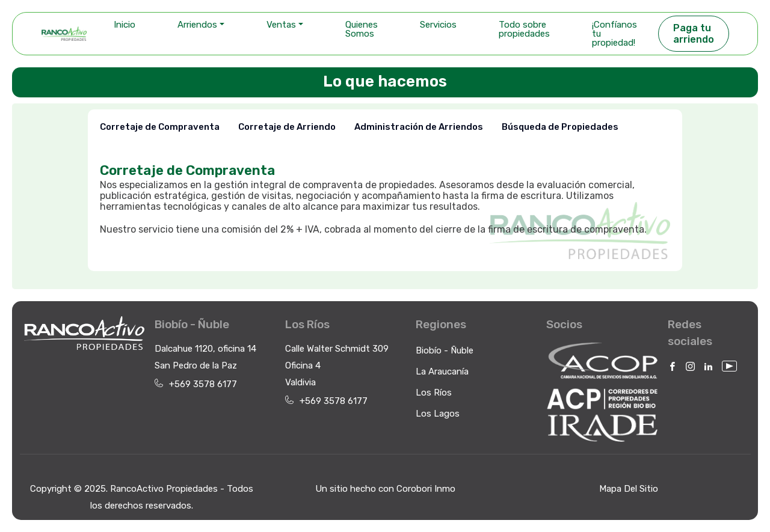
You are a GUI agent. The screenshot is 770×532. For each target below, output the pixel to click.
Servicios (438, 25)
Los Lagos (438, 414)
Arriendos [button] (197, 25)
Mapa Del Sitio (629, 489)
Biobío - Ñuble (445, 350)
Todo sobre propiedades (524, 29)
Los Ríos (434, 393)
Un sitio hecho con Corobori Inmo (385, 489)
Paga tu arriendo (694, 34)
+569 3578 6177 (203, 384)
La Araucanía (442, 371)
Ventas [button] (281, 25)
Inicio (125, 25)
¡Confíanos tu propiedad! (614, 34)
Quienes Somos (362, 29)
